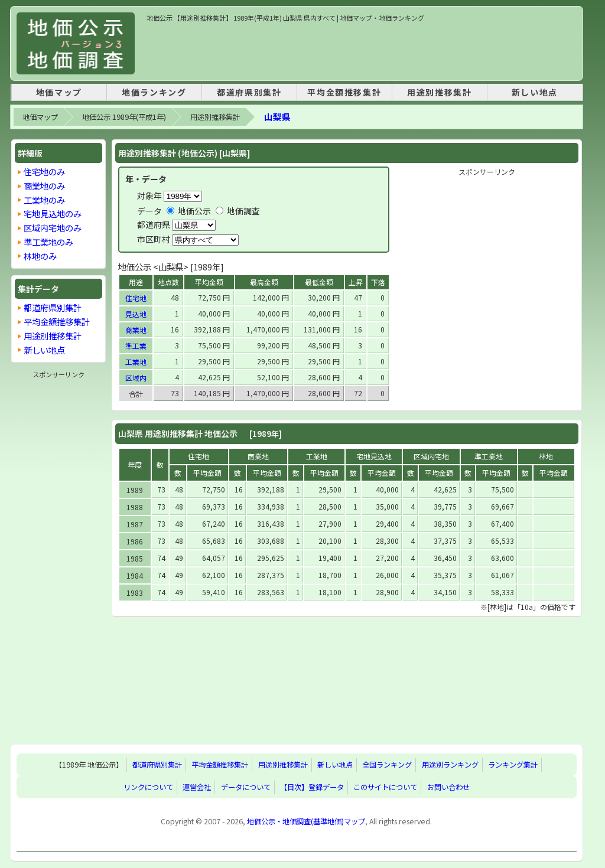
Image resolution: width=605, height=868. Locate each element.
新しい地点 (535, 92)
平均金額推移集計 (344, 92)
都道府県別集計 (249, 92)
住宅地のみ (44, 172)
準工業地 (489, 456)
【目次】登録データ (312, 787)
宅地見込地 (374, 456)
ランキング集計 (513, 765)
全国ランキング (387, 765)
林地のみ (40, 256)
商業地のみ (44, 186)
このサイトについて (385, 787)
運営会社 (197, 787)
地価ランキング (154, 92)
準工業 (136, 346)
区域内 (136, 378)
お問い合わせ (448, 787)
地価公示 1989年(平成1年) (124, 117)
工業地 (136, 362)
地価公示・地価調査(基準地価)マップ (306, 821)
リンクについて (148, 787)
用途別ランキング (450, 765)
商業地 (136, 330)
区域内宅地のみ (53, 228)
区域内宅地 (431, 456)
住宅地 (136, 298)
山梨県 (277, 117)
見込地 (136, 314)
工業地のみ (44, 200)
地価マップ (59, 92)
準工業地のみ (48, 242)
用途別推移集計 (439, 92)
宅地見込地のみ (53, 213)
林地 (546, 456)
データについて (246, 787)
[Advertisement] (362, 50)
